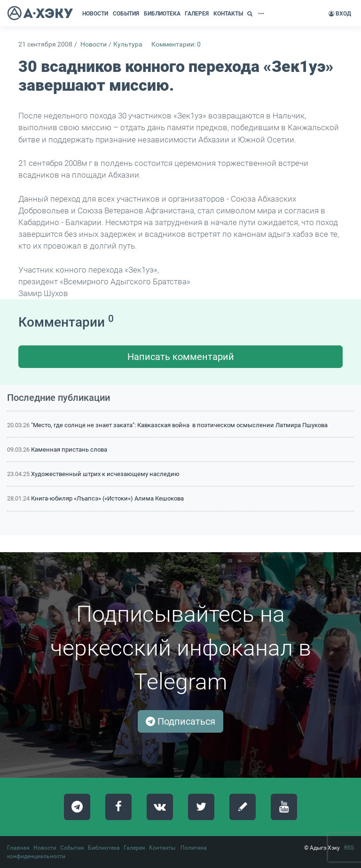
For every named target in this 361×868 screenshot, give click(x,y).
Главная (18, 848)
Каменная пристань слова (69, 450)
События (72, 848)
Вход (340, 14)
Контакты (162, 848)
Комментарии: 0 (176, 44)
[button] (251, 14)
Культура (128, 44)
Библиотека (104, 848)
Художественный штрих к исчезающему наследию (105, 474)
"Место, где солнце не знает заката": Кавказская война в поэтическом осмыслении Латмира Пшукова (179, 425)
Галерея (134, 848)
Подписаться (180, 721)
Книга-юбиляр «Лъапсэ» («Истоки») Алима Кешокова (107, 498)
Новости (94, 44)
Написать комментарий (181, 357)
